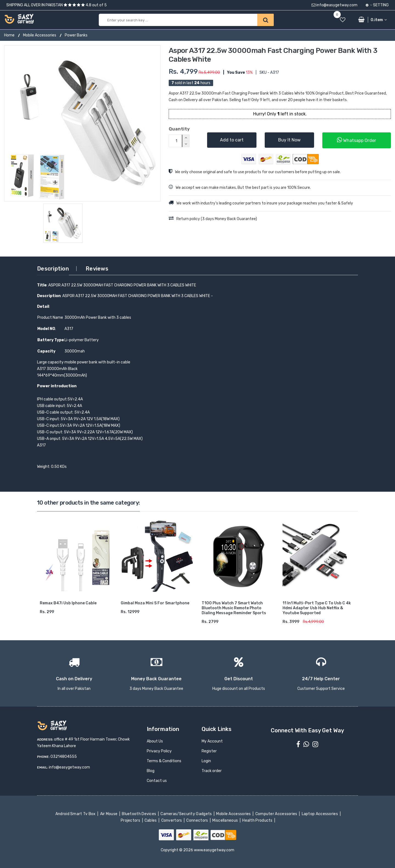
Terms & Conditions (164, 761)
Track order (212, 771)
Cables (151, 820)
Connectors (198, 820)
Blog (151, 771)
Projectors (131, 820)
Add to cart (232, 140)
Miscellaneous (226, 820)
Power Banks (76, 35)
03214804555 (64, 757)
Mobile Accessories (40, 35)
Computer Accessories (277, 814)
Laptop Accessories (320, 814)
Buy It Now (289, 140)
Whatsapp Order (356, 140)
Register (209, 751)
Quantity (179, 129)
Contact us (157, 781)
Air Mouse (109, 814)
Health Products (258, 820)
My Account (212, 741)
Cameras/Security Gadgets (187, 814)
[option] (82, 123)
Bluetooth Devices (139, 814)
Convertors (172, 820)
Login (206, 761)
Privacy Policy (159, 751)
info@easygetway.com (335, 5)
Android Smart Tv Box (76, 814)
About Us (155, 741)
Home (9, 35)
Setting (377, 5)
